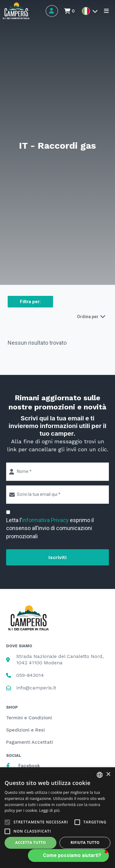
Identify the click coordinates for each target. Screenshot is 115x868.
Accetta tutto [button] (31, 843)
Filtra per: (30, 302)
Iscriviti (57, 557)
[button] (68, 855)
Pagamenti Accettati (30, 742)
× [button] (108, 774)
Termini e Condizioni (29, 718)
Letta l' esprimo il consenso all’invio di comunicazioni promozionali (50, 528)
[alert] (57, 818)
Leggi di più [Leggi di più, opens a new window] (50, 810)
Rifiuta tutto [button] (85, 843)
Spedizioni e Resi (25, 730)
